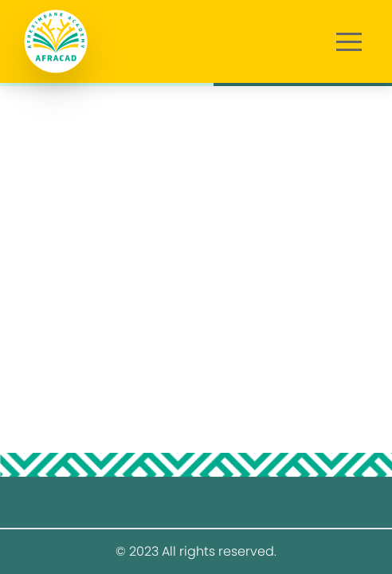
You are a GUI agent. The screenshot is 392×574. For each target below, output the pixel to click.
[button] (349, 41)
